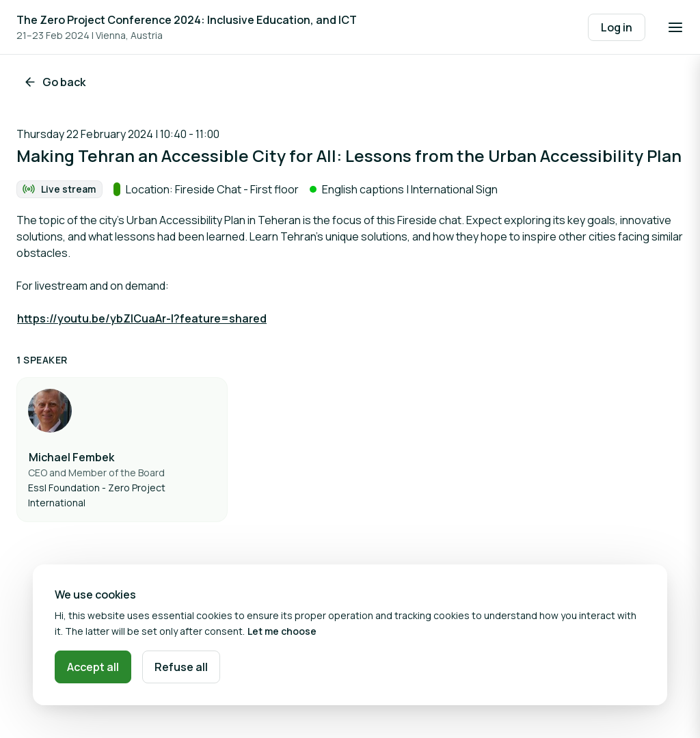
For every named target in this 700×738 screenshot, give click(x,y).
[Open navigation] (675, 27)
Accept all (93, 667)
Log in (617, 27)
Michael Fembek (71, 457)
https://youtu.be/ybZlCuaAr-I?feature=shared (142, 318)
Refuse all (181, 667)
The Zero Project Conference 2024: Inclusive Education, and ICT (187, 20)
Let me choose (282, 631)
